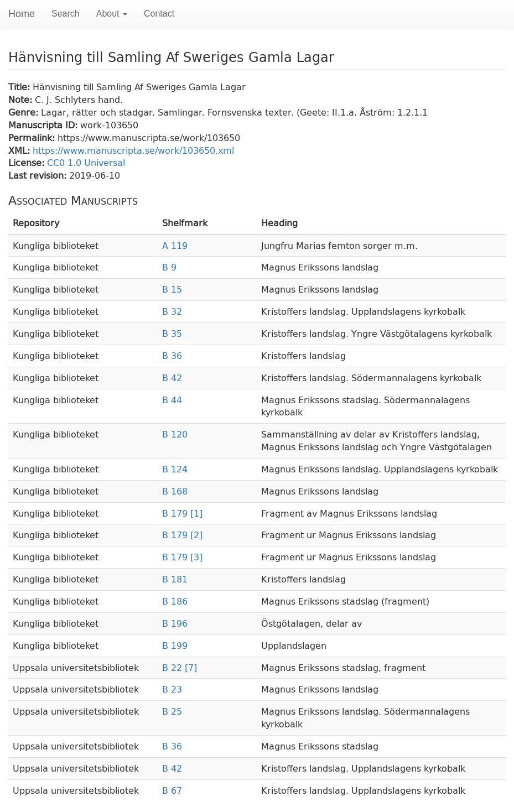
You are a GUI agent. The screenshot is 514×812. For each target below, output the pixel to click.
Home (22, 14)
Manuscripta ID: (44, 125)
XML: (20, 150)
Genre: (25, 112)
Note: (22, 99)
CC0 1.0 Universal (86, 162)
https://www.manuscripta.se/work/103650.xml (133, 150)
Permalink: (33, 137)
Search (66, 14)
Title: (20, 87)
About (112, 14)
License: (28, 162)
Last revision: (39, 175)
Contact (159, 14)
